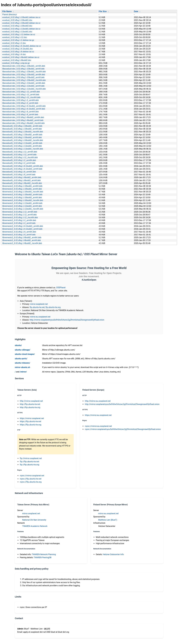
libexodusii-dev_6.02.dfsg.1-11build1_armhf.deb (23, 86)
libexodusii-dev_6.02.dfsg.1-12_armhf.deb (21, 95)
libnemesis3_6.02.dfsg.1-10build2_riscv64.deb (23, 200)
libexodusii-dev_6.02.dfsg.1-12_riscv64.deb (21, 97)
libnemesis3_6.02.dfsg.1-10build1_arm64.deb (22, 186)
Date (136, 11)
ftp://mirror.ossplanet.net (31, 458)
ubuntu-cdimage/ (22, 350)
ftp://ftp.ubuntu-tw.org (29, 465)
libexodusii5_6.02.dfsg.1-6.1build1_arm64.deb (23, 166)
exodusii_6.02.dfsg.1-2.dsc (14, 43)
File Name (7, 11)
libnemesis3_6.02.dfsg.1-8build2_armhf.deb (22, 240)
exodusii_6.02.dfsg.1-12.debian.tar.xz (19, 34)
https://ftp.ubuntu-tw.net (30, 421)
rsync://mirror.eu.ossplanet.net (98, 426)
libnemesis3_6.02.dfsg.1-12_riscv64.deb (20, 217)
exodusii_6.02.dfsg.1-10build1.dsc (17, 20)
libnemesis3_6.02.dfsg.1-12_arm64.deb (20, 212)
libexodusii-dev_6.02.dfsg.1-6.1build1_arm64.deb (24, 106)
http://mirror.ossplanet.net (31, 401)
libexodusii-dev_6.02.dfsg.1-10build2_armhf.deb (23, 77)
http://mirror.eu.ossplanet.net (98, 401)
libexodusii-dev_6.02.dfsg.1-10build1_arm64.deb (24, 66)
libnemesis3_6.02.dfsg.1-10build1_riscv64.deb (23, 192)
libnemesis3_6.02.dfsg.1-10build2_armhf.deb (22, 198)
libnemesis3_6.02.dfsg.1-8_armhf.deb (19, 235)
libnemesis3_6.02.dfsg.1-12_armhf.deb (19, 215)
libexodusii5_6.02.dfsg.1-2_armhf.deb (19, 163)
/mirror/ (23, 372)
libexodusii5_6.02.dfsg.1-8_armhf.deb (19, 175)
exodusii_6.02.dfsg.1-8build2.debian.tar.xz (21, 57)
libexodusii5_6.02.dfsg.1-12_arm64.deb (20, 152)
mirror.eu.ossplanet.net (40, 317)
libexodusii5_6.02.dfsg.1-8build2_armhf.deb (22, 180)
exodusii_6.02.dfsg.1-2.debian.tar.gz (18, 40)
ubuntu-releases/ (22, 363)
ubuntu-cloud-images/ (25, 354)
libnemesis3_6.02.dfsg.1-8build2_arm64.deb (22, 237)
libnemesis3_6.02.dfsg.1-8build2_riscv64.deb (22, 243)
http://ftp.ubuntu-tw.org (30, 407)
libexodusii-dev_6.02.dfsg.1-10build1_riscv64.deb (24, 72)
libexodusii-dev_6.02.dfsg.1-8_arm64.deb (21, 112)
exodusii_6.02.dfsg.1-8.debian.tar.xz (18, 52)
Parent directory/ (10, 14)
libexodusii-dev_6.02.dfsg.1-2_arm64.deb (21, 100)
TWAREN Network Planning (44, 554)
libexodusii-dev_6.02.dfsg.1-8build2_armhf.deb (23, 120)
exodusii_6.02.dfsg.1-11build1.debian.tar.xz (21, 29)
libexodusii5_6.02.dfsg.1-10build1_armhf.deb (22, 129)
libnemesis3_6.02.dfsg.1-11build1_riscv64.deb (23, 209)
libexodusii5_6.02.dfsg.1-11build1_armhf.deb (22, 146)
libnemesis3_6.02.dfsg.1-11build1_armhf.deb (22, 206)
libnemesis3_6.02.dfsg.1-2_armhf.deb (19, 223)
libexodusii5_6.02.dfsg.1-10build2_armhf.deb (22, 137)
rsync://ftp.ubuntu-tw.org (31, 482)
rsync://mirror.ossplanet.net (32, 476)
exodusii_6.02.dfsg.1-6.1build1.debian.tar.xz (22, 46)
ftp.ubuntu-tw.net (37, 307)
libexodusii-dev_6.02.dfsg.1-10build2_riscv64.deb (24, 80)
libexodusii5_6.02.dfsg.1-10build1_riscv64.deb (23, 132)
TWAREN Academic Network (35, 526)
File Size (103, 11)
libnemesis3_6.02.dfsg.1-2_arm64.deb (19, 220)
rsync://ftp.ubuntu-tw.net (31, 479)
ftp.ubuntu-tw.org (53, 307)
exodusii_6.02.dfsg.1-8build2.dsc (17, 60)
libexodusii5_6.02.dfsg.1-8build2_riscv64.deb (22, 183)
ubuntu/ (18, 345)
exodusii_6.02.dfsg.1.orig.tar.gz (16, 63)
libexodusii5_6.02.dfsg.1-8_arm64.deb (19, 172)
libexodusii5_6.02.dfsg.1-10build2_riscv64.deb (23, 140)
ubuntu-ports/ (21, 359)
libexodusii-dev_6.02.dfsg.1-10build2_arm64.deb (24, 75)
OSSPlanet (61, 288)
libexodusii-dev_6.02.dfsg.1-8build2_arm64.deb (23, 117)
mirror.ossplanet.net (39, 304)
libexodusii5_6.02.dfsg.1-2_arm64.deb (19, 160)
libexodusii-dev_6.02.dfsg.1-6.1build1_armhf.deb (24, 109)
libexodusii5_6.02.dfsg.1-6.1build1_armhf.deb (22, 169)
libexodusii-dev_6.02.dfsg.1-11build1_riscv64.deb (24, 89)
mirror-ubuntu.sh (22, 367)
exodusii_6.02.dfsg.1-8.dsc (14, 54)
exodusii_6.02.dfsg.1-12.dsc (15, 37)
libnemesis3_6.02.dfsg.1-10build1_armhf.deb (22, 189)
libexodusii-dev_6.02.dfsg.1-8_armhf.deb (20, 115)
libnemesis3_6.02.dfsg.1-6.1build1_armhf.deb (22, 229)
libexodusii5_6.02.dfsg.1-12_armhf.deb (19, 155)
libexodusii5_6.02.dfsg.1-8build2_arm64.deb (22, 177)
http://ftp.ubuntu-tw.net (30, 404)
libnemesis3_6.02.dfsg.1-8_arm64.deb (19, 232)
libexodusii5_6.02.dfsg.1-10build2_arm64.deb (22, 135)
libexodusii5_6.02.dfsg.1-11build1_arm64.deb (22, 143)
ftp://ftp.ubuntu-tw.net (29, 462)
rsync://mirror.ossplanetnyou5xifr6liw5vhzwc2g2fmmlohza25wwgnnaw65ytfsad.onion (123, 429)
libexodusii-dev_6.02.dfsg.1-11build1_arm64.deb (24, 83)
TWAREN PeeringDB (43, 557)
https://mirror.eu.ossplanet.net (98, 415)
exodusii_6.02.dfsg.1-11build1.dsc (17, 32)
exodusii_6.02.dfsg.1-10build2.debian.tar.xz (21, 23)
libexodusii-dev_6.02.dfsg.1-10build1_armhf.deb (23, 69)
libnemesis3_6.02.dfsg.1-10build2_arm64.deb (22, 195)
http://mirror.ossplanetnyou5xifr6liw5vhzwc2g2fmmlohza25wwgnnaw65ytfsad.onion (67, 320)
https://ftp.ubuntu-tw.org (31, 425)
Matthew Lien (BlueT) (108, 520)
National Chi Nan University (34, 520)
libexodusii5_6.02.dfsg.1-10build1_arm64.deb (22, 126)
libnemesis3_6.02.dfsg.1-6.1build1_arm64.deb (23, 226)
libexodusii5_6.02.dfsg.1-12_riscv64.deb (20, 157)
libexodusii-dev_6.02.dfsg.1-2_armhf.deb (20, 103)
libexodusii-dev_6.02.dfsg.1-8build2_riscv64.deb (23, 123)
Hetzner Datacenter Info (113, 554)
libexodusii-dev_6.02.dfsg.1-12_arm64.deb (21, 92)
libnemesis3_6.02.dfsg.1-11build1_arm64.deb (22, 203)
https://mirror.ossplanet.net (32, 418)
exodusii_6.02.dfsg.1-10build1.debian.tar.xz (21, 17)
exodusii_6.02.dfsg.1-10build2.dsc (17, 26)
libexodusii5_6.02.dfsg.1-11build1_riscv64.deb (23, 149)
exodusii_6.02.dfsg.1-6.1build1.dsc (18, 49)
